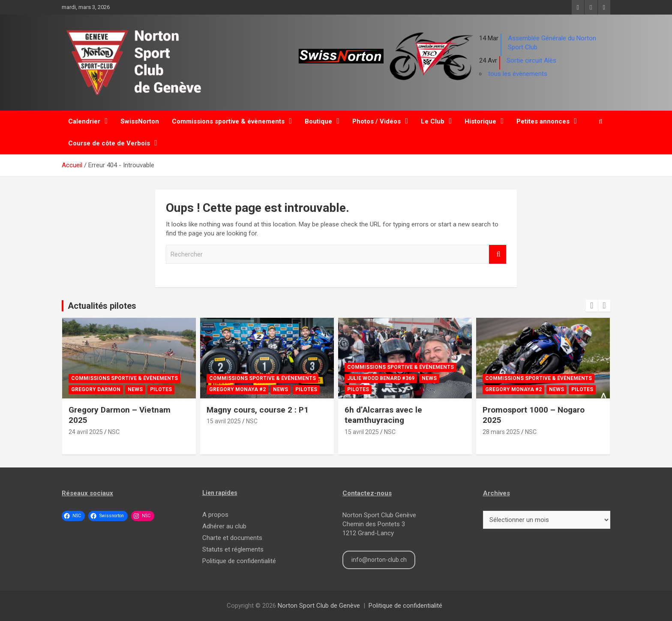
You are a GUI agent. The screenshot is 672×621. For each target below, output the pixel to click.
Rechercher (498, 255)
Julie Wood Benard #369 (381, 378)
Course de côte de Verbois (109, 143)
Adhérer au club (224, 526)
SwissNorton (140, 121)
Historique (480, 121)
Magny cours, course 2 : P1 (258, 410)
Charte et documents (232, 538)
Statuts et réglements (233, 549)
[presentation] (592, 306)
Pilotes (161, 389)
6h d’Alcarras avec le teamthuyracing (383, 415)
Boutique (318, 121)
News (135, 389)
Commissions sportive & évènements (228, 121)
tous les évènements (518, 74)
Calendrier (84, 121)
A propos (215, 515)
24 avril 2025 (86, 432)
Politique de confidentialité (239, 561)
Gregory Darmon (96, 389)
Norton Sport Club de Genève (319, 606)
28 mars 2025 (501, 432)
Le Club (433, 121)
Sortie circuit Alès (531, 60)
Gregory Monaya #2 (237, 389)
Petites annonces (543, 121)
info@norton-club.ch (379, 560)
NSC (114, 432)
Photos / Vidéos (376, 121)
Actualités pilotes (102, 306)
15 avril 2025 (224, 421)
